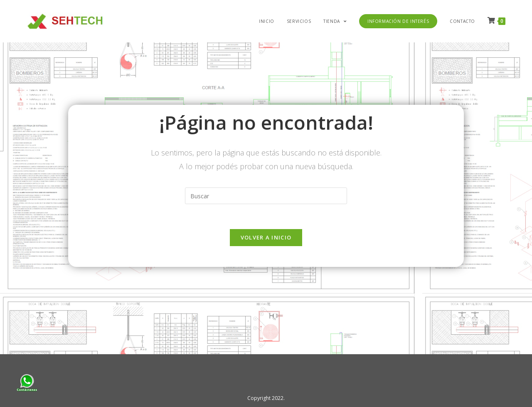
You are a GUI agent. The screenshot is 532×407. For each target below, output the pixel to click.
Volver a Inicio (266, 237)
